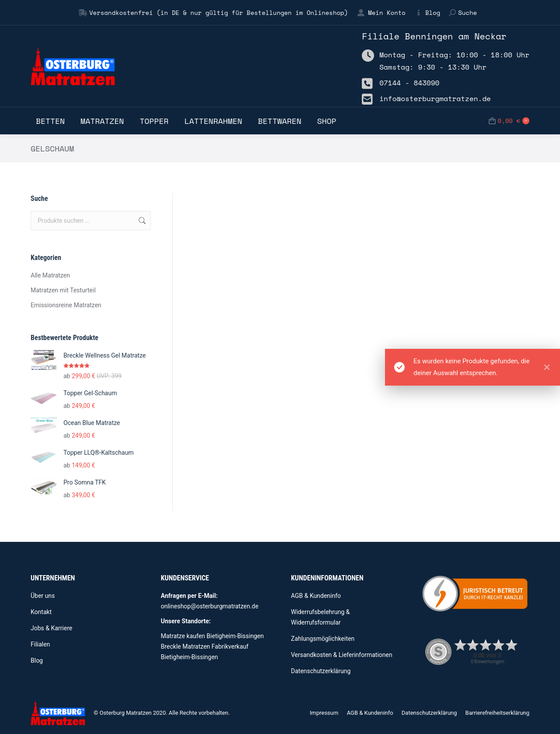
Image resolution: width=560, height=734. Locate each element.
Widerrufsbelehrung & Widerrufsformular (320, 617)
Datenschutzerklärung (321, 671)
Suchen (141, 221)
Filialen (40, 644)
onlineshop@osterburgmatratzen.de (210, 606)
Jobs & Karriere (51, 628)
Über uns (43, 596)
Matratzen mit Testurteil (63, 290)
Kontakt (41, 612)
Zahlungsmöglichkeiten (323, 639)
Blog (427, 13)
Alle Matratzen (50, 275)
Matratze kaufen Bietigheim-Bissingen (212, 636)
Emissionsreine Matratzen (66, 305)
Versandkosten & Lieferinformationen (342, 655)
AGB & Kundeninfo (316, 596)
